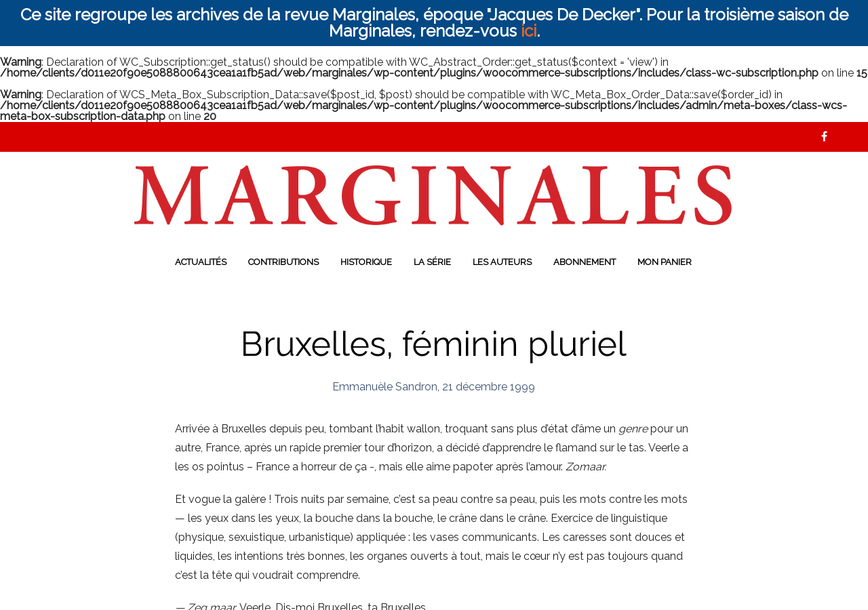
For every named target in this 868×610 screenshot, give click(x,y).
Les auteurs (502, 262)
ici (529, 31)
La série (432, 262)
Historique (366, 262)
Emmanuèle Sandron (385, 387)
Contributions (283, 262)
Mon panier (665, 262)
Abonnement (585, 262)
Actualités (201, 262)
